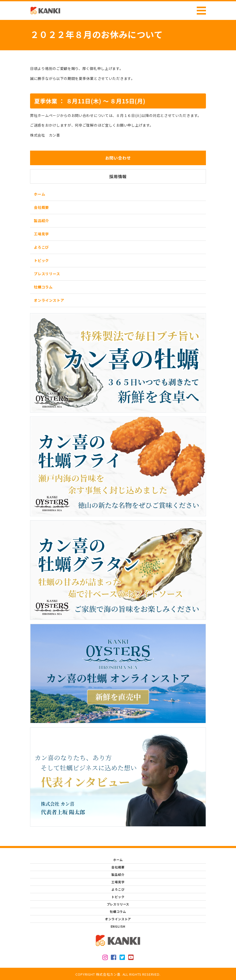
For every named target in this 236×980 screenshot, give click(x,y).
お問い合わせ (118, 158)
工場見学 (41, 234)
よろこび (41, 247)
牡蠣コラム (43, 287)
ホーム (40, 194)
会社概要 (41, 207)
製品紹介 (41, 221)
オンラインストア (49, 300)
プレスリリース (47, 274)
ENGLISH (118, 926)
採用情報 (118, 176)
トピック (41, 260)
